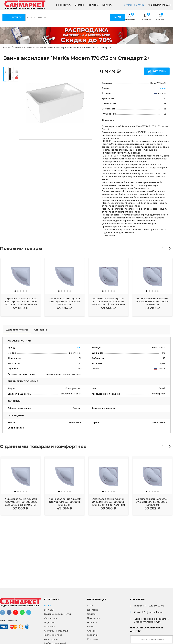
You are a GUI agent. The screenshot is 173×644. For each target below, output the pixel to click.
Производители (63, 5)
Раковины (50, 626)
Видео (91, 626)
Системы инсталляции (57, 631)
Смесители (50, 618)
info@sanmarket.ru (152, 612)
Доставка (80, 5)
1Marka (163, 88)
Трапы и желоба (53, 635)
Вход (154, 5)
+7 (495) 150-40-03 (134, 5)
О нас (90, 605)
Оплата (91, 614)
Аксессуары (51, 639)
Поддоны (49, 622)
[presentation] (162, 248)
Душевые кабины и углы (57, 614)
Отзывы (92, 631)
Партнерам (93, 5)
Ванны (48, 605)
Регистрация (164, 5)
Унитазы (49, 610)
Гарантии (92, 635)
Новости (92, 622)
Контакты (107, 5)
